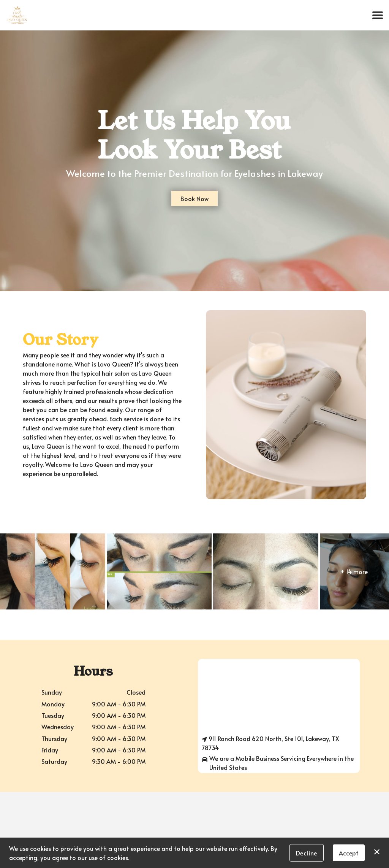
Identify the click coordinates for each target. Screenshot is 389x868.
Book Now (194, 198)
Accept (349, 853)
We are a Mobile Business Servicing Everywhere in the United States (278, 763)
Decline (307, 853)
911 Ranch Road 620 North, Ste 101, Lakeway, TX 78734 (270, 743)
